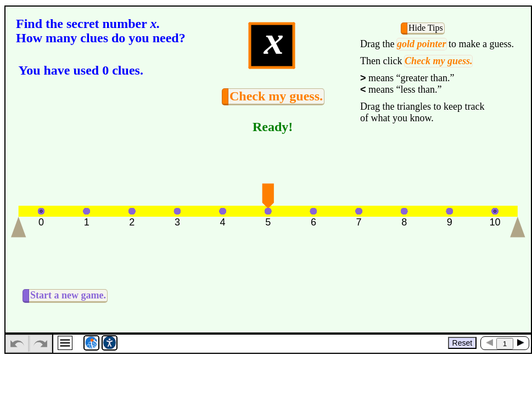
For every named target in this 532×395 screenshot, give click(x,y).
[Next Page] (520, 343)
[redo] (41, 344)
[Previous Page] (489, 343)
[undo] (17, 344)
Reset (463, 343)
